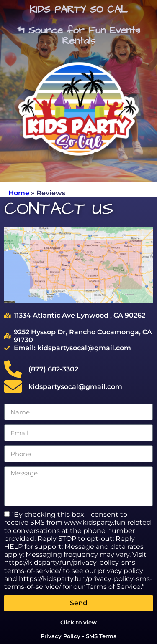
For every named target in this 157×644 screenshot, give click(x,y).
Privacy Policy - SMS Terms (78, 636)
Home (19, 193)
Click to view (78, 622)
